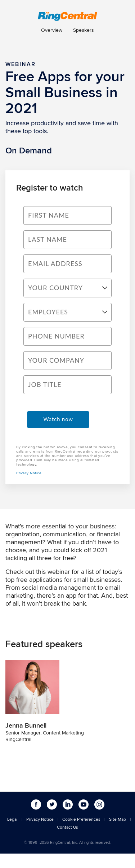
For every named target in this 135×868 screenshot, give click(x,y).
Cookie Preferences (81, 819)
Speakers (84, 30)
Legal (12, 819)
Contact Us (67, 827)
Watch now (58, 419)
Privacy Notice (29, 473)
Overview (52, 30)
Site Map (118, 819)
